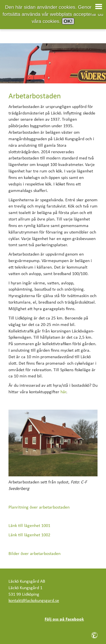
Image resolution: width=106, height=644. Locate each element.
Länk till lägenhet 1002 (29, 535)
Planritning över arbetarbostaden (39, 507)
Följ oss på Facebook (64, 619)
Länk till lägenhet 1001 (29, 526)
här (63, 392)
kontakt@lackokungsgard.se (34, 601)
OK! (68, 21)
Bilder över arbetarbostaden (34, 554)
